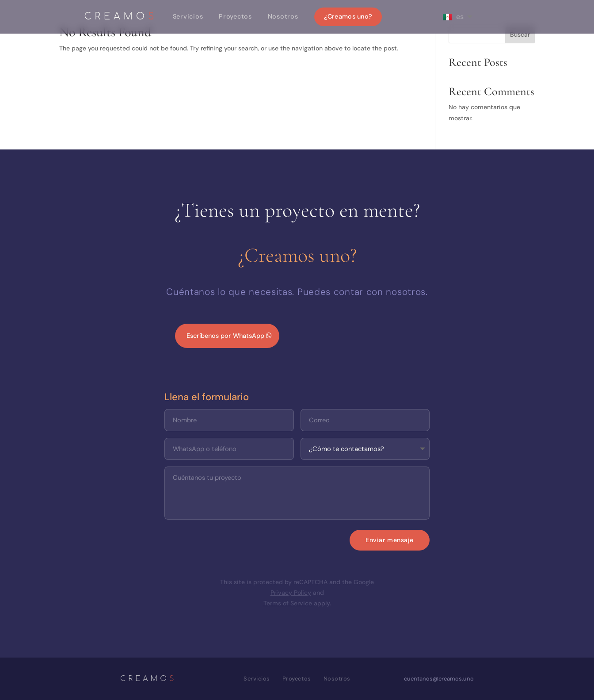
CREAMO (121, 17)
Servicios (188, 16)
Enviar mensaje (390, 540)
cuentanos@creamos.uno (439, 679)
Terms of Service (288, 603)
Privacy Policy (291, 593)
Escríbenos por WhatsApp (225, 336)
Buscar (520, 34)
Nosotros (283, 16)
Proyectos (235, 16)
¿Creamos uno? (348, 16)
